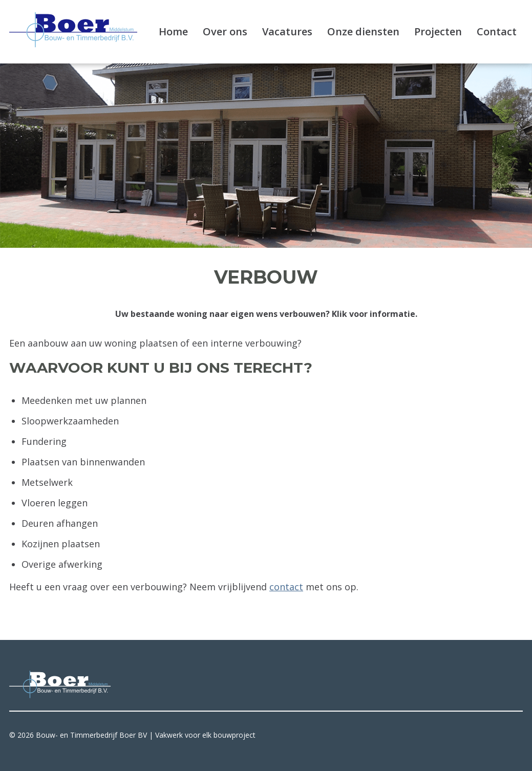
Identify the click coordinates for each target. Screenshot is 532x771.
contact (286, 587)
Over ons (225, 31)
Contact (497, 31)
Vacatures (287, 31)
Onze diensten (363, 31)
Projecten (438, 31)
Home (173, 31)
